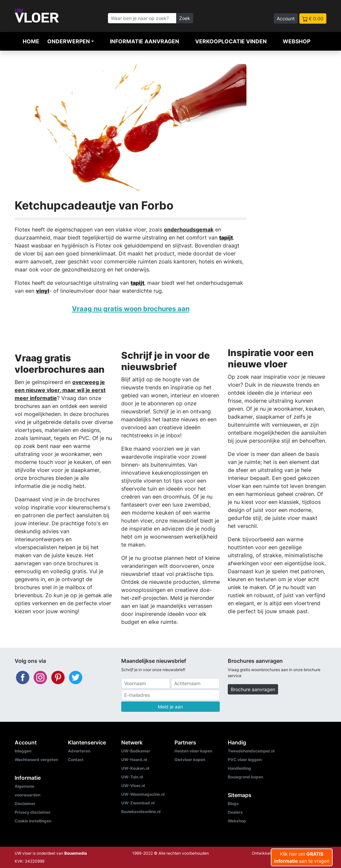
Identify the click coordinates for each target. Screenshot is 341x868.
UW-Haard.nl (134, 760)
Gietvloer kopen (190, 760)
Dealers (235, 812)
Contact (76, 760)
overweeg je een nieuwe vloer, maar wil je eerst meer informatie (60, 390)
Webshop (297, 41)
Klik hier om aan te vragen (302, 857)
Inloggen (23, 751)
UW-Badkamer (136, 751)
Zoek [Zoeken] (185, 18)
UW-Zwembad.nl (138, 803)
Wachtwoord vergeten (36, 760)
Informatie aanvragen (145, 41)
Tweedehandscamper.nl (251, 751)
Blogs (233, 804)
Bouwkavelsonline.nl (141, 812)
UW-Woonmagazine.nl (143, 794)
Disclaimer (25, 804)
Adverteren (79, 751)
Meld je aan (170, 707)
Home (31, 41)
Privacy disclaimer (33, 812)
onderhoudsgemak (189, 229)
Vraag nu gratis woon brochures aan (131, 309)
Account (286, 18)
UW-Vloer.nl (133, 786)
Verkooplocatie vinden (231, 41)
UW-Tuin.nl (132, 777)
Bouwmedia (76, 853)
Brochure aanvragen (253, 689)
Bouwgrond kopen (245, 777)
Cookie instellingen (33, 821)
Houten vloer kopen (193, 751)
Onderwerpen (69, 41)
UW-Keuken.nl (135, 768)
